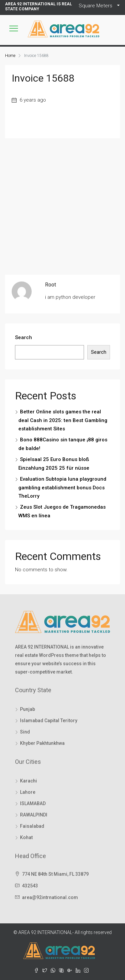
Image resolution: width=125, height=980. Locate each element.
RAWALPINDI (34, 815)
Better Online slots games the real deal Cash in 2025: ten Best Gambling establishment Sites (63, 420)
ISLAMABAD (33, 803)
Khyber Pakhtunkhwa (42, 743)
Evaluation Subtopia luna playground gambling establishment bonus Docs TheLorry (62, 488)
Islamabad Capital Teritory (49, 721)
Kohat (26, 837)
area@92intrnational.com (50, 897)
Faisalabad (32, 826)
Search (23, 337)
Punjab (27, 709)
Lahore (28, 792)
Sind (25, 732)
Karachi (28, 781)
